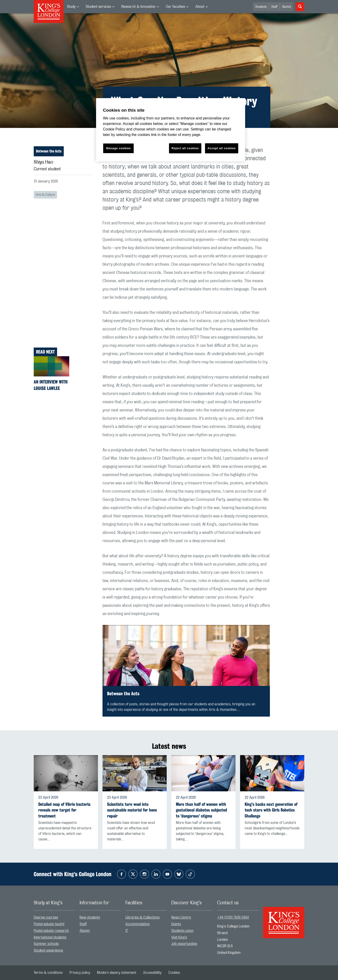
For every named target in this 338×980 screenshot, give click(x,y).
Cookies (174, 973)
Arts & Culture (45, 195)
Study (71, 7)
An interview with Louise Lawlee (51, 385)
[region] (171, 130)
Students (261, 7)
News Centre (181, 917)
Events (176, 924)
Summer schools (46, 944)
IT (127, 931)
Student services (98, 7)
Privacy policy (80, 973)
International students (50, 937)
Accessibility (152, 973)
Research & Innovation (138, 7)
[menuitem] (73, 7)
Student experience (48, 950)
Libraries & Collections (143, 917)
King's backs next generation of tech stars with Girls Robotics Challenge (271, 810)
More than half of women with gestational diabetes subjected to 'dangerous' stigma (201, 810)
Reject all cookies (185, 148)
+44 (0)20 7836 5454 (233, 917)
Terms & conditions (48, 973)
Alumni (287, 7)
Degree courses (46, 917)
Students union (182, 931)
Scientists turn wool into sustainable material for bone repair (132, 810)
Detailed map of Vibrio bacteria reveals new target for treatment (64, 810)
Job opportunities (184, 944)
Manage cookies (119, 148)
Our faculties (175, 7)
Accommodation (138, 924)
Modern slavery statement (117, 973)
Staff (274, 7)
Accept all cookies (222, 148)
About (200, 7)
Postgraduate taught (49, 924)
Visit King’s (179, 937)
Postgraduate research (51, 931)
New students (90, 917)
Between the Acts (49, 151)
